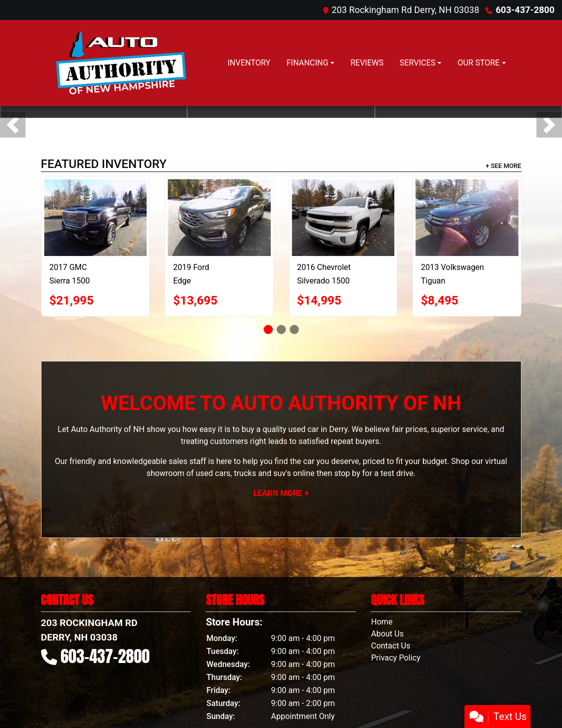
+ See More (504, 166)
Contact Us (391, 646)
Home (382, 622)
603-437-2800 (525, 10)
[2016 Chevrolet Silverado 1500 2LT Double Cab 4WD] (343, 217)
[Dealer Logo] (120, 63)
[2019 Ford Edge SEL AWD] (219, 217)
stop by (347, 473)
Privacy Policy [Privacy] (396, 658)
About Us (387, 634)
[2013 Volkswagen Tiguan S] (467, 217)
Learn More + (281, 493)
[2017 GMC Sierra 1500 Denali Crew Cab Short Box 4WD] (96, 217)
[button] (13, 125)
